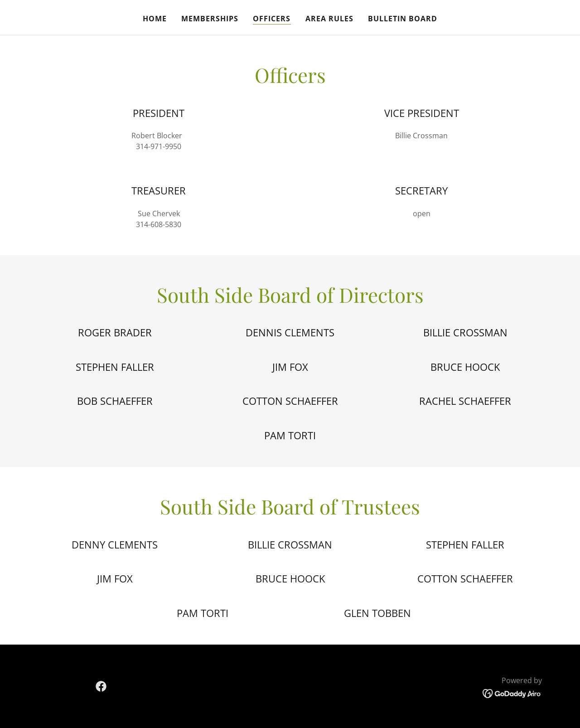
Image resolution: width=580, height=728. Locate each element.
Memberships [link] (210, 19)
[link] (101, 686)
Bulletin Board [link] (403, 19)
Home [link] (155, 19)
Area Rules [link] (329, 19)
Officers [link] (272, 19)
